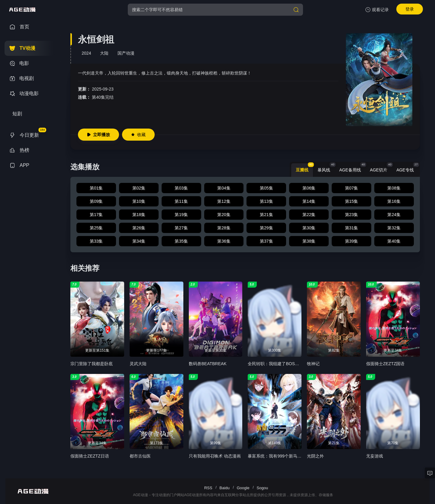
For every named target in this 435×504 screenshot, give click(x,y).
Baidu (225, 488)
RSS (208, 488)
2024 (86, 53)
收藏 (138, 135)
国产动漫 (126, 53)
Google (243, 488)
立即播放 (98, 135)
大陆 (104, 53)
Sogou (263, 488)
